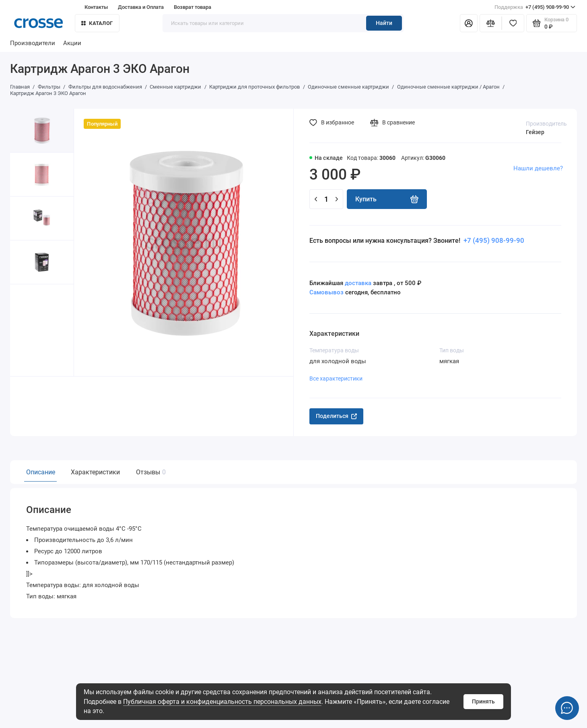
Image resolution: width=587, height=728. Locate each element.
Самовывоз (326, 292)
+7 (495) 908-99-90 (535, 7)
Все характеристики (336, 378)
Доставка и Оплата (141, 7)
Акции (72, 43)
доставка (358, 283)
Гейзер (535, 132)
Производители (33, 43)
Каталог (97, 23)
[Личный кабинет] (469, 23)
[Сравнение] (491, 23)
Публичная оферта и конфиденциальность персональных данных (222, 702)
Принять (483, 701)
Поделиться (336, 416)
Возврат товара (193, 7)
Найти (384, 23)
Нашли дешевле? (538, 168)
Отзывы (150, 472)
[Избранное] (513, 23)
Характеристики (95, 472)
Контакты (96, 7)
